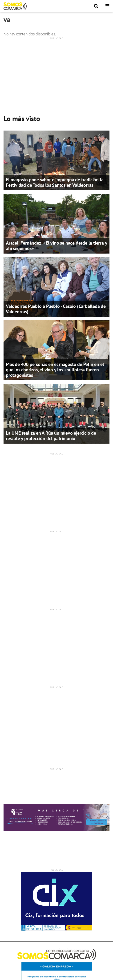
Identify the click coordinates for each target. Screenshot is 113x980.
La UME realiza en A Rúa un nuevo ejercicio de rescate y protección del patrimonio (51, 436)
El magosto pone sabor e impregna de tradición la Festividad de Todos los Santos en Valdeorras (55, 182)
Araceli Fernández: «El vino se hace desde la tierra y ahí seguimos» (56, 246)
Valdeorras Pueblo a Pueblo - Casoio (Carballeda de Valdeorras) (56, 309)
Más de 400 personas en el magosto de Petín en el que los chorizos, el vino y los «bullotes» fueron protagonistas (55, 370)
